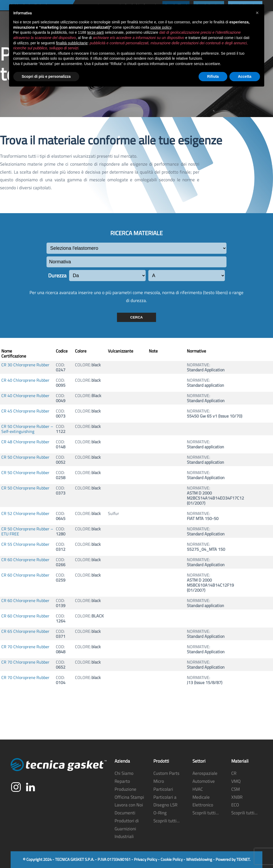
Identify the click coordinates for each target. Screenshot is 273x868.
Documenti (125, 813)
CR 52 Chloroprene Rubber (25, 514)
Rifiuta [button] (213, 76)
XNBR (237, 797)
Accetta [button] (245, 76)
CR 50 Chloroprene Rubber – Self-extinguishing (27, 429)
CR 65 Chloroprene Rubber (25, 631)
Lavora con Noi (129, 805)
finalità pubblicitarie (72, 43)
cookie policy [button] (161, 27)
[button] (257, 13)
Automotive (204, 781)
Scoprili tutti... (167, 821)
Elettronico (203, 805)
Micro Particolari (163, 785)
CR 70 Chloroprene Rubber (25, 647)
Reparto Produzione (125, 785)
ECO (235, 805)
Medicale (201, 797)
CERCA (136, 317)
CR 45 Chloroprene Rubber (25, 411)
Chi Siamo (124, 774)
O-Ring (160, 813)
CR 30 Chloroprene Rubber (25, 365)
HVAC (198, 789)
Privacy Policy (146, 860)
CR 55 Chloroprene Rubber (25, 544)
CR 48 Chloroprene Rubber (25, 442)
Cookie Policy (172, 860)
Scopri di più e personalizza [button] (46, 76)
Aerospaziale (205, 774)
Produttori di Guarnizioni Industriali (127, 829)
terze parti (95, 32)
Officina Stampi (129, 797)
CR (234, 774)
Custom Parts (166, 774)
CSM (236, 789)
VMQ (236, 781)
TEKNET (243, 860)
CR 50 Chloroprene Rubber (25, 457)
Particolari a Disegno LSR (165, 801)
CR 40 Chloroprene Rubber (25, 380)
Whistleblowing (199, 860)
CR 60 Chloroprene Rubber (25, 560)
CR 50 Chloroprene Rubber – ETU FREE (27, 531)
